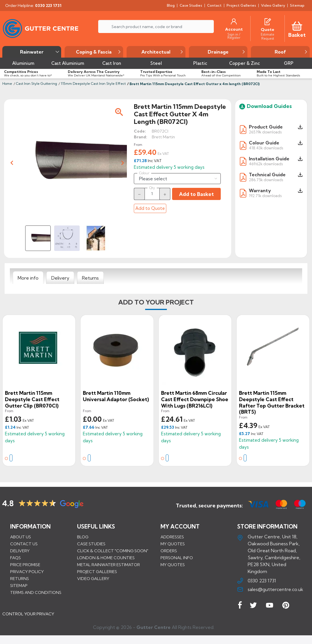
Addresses (172, 537)
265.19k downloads (265, 132)
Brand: (141, 137)
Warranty (260, 190)
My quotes (173, 544)
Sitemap (19, 586)
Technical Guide (267, 175)
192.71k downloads (265, 196)
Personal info (177, 558)
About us (21, 537)
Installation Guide (269, 159)
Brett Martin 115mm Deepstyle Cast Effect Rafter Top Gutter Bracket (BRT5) (272, 402)
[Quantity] (152, 194)
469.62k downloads (266, 164)
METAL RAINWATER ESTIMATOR (108, 565)
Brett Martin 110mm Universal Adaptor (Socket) (116, 396)
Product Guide (266, 127)
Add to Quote (150, 208)
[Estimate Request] (268, 36)
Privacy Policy (27, 572)
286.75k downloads (266, 180)
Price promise (25, 565)
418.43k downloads (266, 148)
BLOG (83, 537)
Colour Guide (264, 143)
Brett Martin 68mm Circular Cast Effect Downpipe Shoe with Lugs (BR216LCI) (195, 399)
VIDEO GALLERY (93, 579)
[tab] (28, 278)
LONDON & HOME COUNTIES (106, 558)
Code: (140, 131)
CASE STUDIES (91, 544)
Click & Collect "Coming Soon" (113, 551)
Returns (20, 579)
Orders (169, 551)
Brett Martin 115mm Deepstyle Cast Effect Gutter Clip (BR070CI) (32, 399)
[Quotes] (268, 21)
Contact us (24, 544)
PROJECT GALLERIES (97, 572)
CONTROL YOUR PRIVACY (28, 618)
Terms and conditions (36, 592)
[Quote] (268, 30)
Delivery (20, 551)
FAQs (15, 558)
